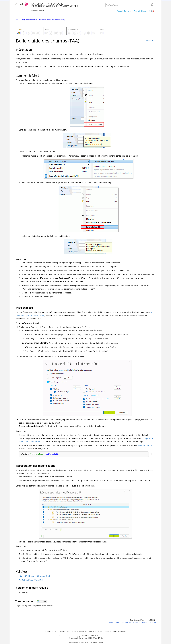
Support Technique (86, 631)
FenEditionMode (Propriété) (31, 580)
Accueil (120, 11)
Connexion (128, 11)
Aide (18, 20)
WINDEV (82, 642)
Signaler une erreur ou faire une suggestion (124, 623)
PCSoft (47, 631)
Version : (35, 11)
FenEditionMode (145, 445)
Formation (99, 631)
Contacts (108, 631)
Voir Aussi (151, 41)
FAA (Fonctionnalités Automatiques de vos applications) (43, 20)
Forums (62, 631)
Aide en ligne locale (149, 623)
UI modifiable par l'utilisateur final (34, 576)
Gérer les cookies (120, 631)
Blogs (74, 631)
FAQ (69, 631)
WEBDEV (88, 642)
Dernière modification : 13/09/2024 (143, 620)
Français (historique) (142, 11)
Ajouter (41, 601)
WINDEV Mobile (98, 642)
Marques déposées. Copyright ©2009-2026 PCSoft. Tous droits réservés (86, 636)
